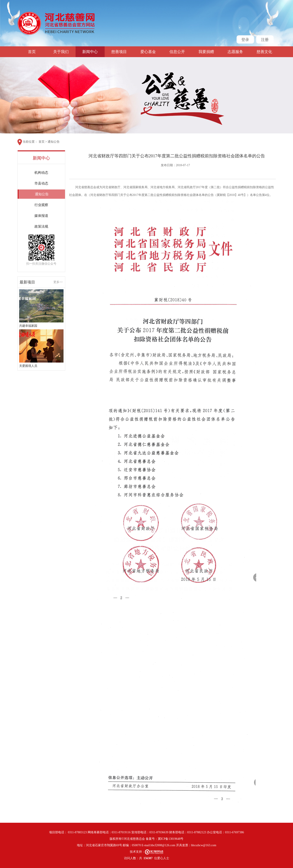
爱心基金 (148, 52)
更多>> (58, 282)
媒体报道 (41, 216)
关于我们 (61, 52)
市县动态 (41, 183)
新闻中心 (90, 52)
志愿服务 (235, 52)
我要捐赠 (206, 52)
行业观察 (41, 205)
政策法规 (41, 226)
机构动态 (41, 173)
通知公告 (54, 142)
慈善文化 (264, 52)
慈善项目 (119, 52)
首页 (32, 52)
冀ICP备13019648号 (171, 839)
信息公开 (177, 52)
